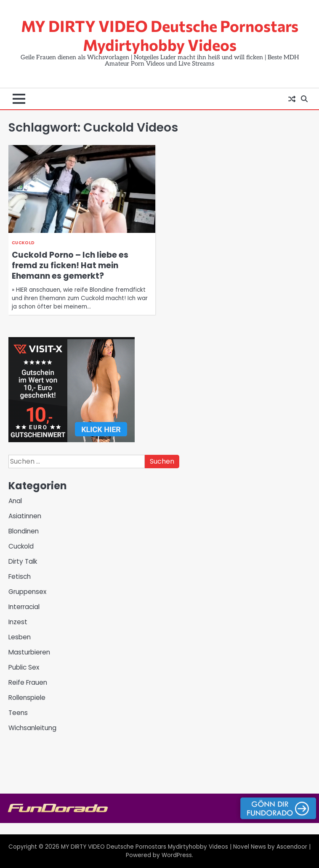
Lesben (20, 637)
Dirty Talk (23, 561)
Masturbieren (29, 652)
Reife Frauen (28, 682)
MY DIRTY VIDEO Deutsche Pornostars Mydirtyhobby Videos (160, 35)
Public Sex (24, 667)
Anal (15, 501)
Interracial (24, 607)
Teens (18, 713)
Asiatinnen (25, 516)
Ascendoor (292, 847)
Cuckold (23, 243)
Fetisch (20, 576)
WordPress (177, 855)
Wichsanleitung (32, 728)
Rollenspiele (27, 698)
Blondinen (24, 531)
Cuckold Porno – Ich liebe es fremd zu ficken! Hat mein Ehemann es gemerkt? (70, 265)
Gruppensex (27, 592)
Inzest (18, 622)
